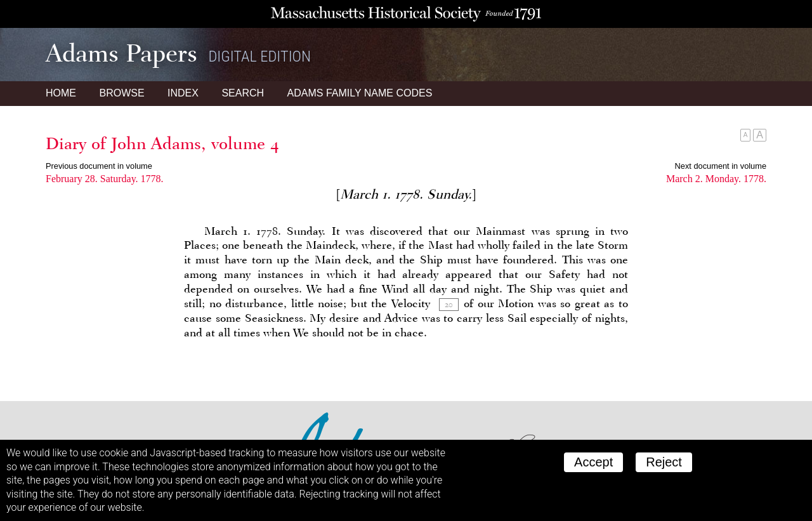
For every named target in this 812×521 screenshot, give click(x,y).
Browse (121, 93)
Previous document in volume (99, 166)
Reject (664, 462)
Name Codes (360, 93)
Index (183, 93)
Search (243, 93)
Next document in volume (721, 166)
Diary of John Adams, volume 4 (162, 143)
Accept (593, 462)
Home (61, 93)
